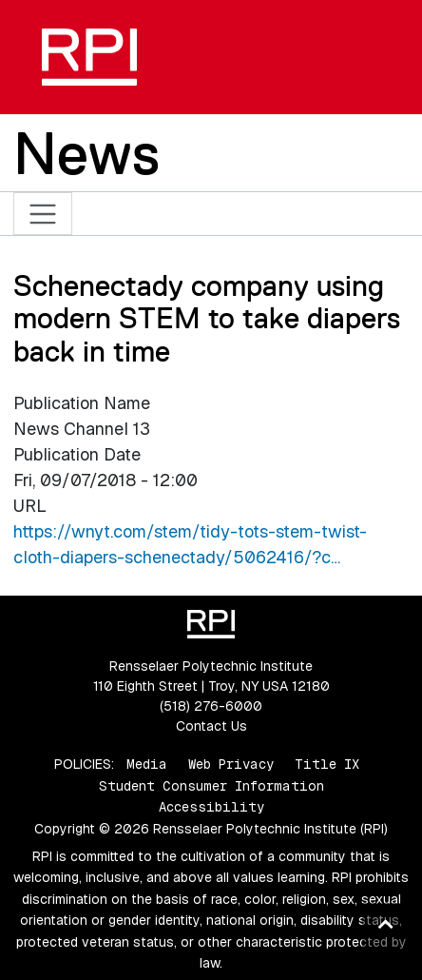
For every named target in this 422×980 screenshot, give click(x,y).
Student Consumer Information (211, 786)
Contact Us (211, 726)
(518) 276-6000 (211, 706)
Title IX (327, 764)
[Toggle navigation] (43, 214)
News (86, 153)
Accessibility (211, 807)
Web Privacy (231, 764)
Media (147, 764)
